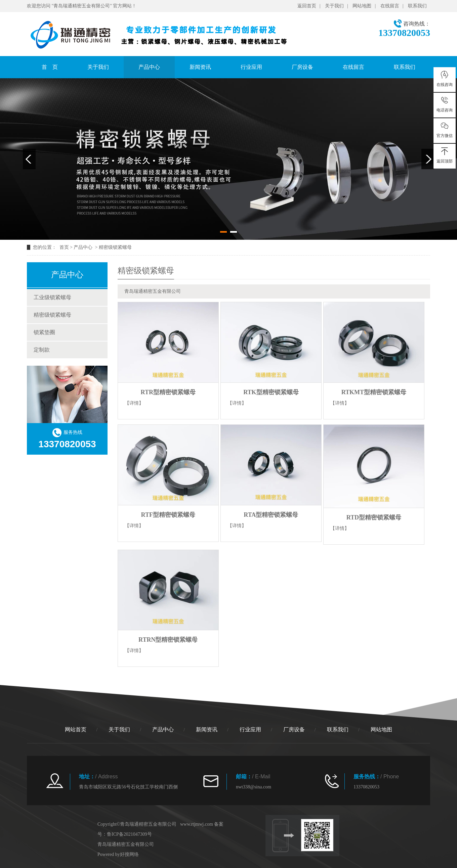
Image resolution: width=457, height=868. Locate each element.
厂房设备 (302, 67)
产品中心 (149, 67)
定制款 (42, 350)
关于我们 (334, 6)
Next (428, 159)
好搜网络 (129, 854)
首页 (64, 247)
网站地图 (362, 6)
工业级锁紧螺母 (52, 297)
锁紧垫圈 (44, 332)
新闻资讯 (200, 67)
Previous (29, 159)
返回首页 (307, 6)
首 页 (50, 67)
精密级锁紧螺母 (115, 247)
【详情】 (134, 403)
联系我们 (417, 6)
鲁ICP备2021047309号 (129, 834)
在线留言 (390, 6)
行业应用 (251, 67)
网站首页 (76, 729)
